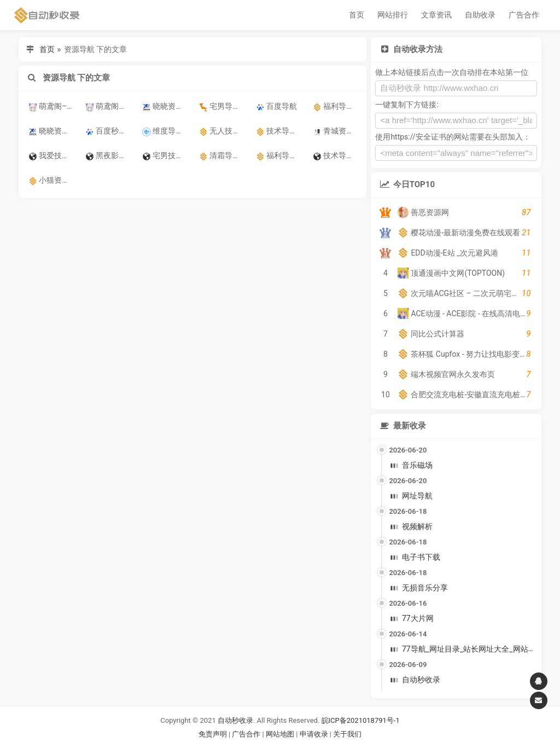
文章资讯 (436, 15)
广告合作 (524, 15)
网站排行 (393, 15)
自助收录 (480, 15)
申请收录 (314, 734)
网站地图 (281, 734)
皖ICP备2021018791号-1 (361, 720)
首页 (357, 15)
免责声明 (213, 734)
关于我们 (347, 734)
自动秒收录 (235, 720)
